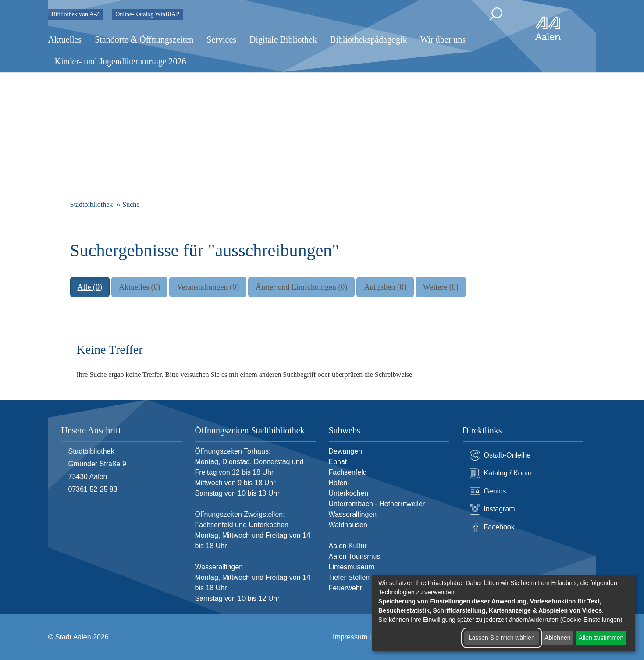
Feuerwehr (345, 588)
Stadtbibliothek (92, 204)
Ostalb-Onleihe (500, 455)
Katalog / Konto (501, 473)
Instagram (492, 509)
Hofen (338, 483)
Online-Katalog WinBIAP (147, 14)
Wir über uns (443, 39)
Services (221, 39)
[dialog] (504, 613)
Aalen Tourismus (355, 556)
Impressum (350, 637)
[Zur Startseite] (548, 28)
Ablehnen (557, 638)
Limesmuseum (352, 567)
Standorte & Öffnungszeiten (144, 39)
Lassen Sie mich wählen (502, 638)
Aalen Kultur (348, 546)
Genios (488, 491)
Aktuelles (65, 39)
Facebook (492, 527)
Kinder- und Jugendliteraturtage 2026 (121, 61)
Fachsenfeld (348, 472)
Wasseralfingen (353, 514)
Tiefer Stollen (349, 577)
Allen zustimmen (601, 638)
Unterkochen (349, 493)
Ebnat (338, 462)
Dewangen (346, 451)
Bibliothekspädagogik (369, 39)
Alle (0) (90, 287)
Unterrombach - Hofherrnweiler (377, 504)
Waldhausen (348, 525)
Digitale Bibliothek (283, 39)
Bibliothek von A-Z (76, 14)
